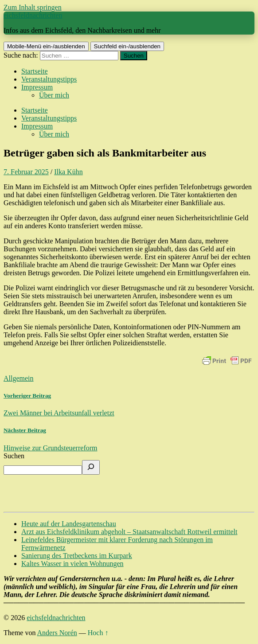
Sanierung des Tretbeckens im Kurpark (77, 556)
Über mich (54, 95)
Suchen (14, 456)
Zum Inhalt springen (33, 7)
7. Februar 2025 (26, 172)
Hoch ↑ (98, 633)
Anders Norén (57, 633)
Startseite (35, 71)
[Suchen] (91, 467)
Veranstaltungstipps (49, 79)
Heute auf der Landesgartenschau (69, 524)
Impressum (37, 87)
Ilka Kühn (68, 172)
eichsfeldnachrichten (33, 15)
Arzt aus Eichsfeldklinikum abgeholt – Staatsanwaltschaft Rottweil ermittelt (129, 532)
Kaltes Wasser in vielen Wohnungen (72, 564)
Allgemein (19, 378)
